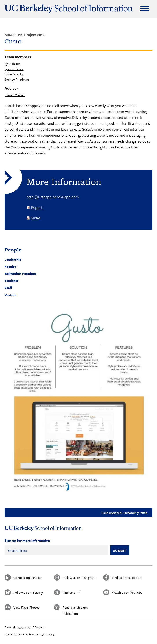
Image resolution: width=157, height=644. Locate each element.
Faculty (10, 266)
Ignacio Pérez (14, 69)
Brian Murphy (14, 74)
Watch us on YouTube (127, 592)
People (13, 250)
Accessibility (36, 634)
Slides (36, 218)
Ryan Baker (12, 63)
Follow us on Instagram (79, 577)
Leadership (13, 259)
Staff (8, 288)
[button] (78, 403)
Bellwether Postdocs (20, 273)
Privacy (50, 634)
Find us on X (71, 592)
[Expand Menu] (145, 8)
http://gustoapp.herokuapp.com (53, 197)
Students (12, 280)
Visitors (10, 295)
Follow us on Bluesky (28, 592)
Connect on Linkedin (28, 577)
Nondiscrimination (16, 634)
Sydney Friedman (17, 79)
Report (37, 207)
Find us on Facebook (127, 577)
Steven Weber (15, 95)
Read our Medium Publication (75, 608)
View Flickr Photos (26, 607)
